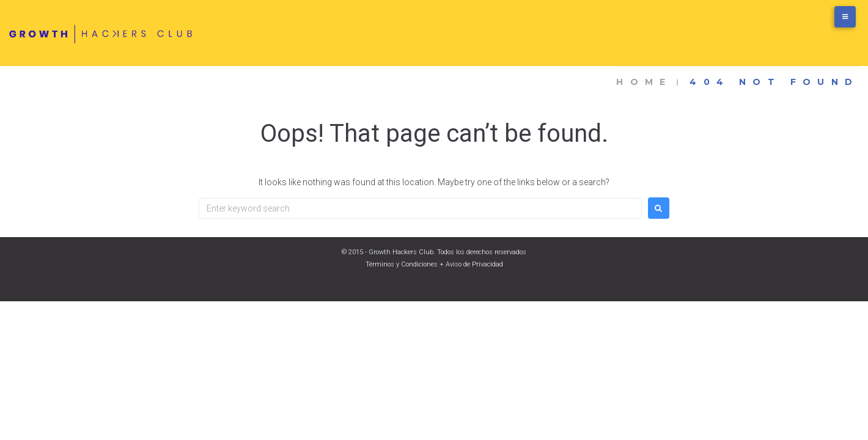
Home (644, 82)
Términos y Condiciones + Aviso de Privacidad (434, 264)
